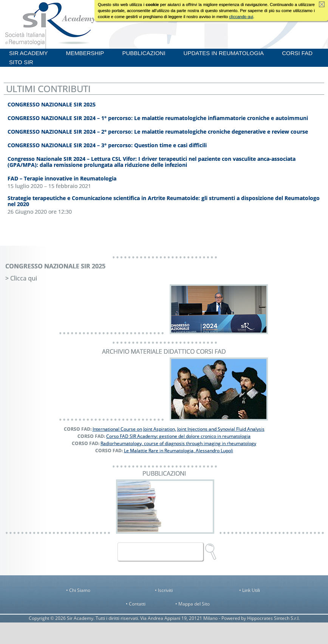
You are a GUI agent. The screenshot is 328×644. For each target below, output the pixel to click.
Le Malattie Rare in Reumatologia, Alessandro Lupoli (179, 451)
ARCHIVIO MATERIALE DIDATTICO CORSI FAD (164, 351)
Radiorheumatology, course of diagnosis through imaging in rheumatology (178, 443)
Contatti (137, 604)
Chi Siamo (80, 590)
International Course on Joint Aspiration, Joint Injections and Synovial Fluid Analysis (179, 429)
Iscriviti (165, 590)
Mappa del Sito (194, 604)
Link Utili (251, 590)
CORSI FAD (297, 53)
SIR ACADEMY (29, 53)
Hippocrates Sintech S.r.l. (273, 618)
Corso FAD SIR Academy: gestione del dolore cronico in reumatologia (178, 436)
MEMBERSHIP (85, 53)
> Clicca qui (21, 278)
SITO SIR (21, 62)
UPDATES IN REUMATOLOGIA (224, 53)
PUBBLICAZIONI (144, 53)
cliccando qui (241, 17)
